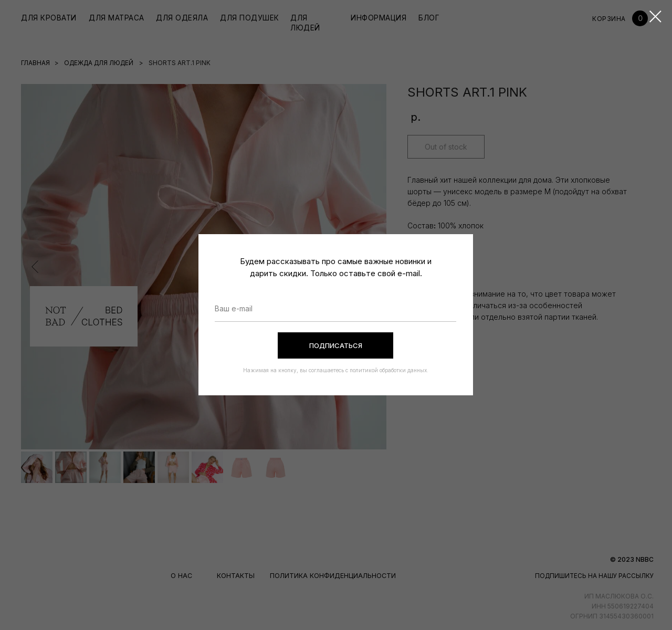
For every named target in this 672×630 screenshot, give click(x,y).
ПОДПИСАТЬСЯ (336, 345)
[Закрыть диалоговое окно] (655, 17)
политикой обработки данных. (388, 370)
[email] (335, 309)
